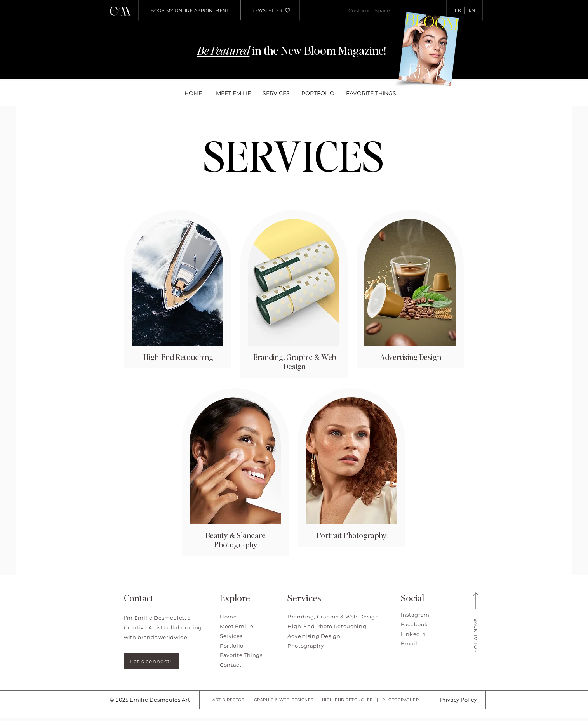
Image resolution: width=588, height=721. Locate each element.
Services (231, 636)
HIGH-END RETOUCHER (347, 700)
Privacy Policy (458, 700)
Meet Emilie (237, 626)
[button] (267, 11)
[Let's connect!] (151, 661)
